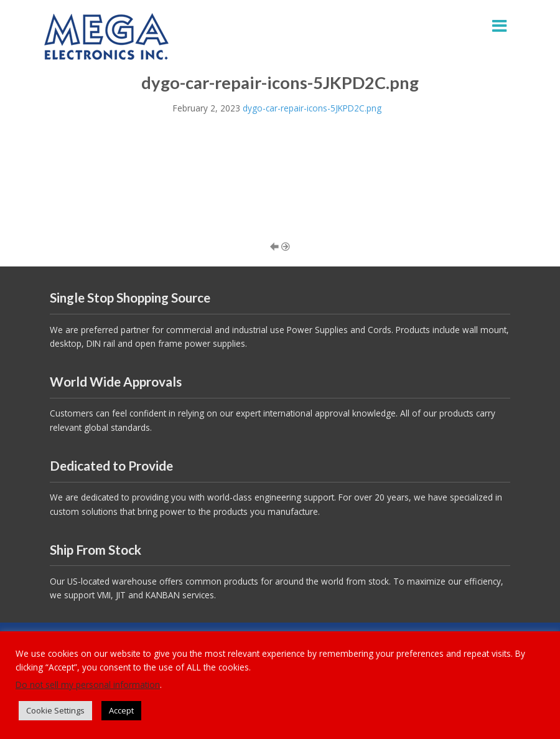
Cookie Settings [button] (55, 710)
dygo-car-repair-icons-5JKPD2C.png (312, 108)
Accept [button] (121, 710)
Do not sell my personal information (88, 685)
